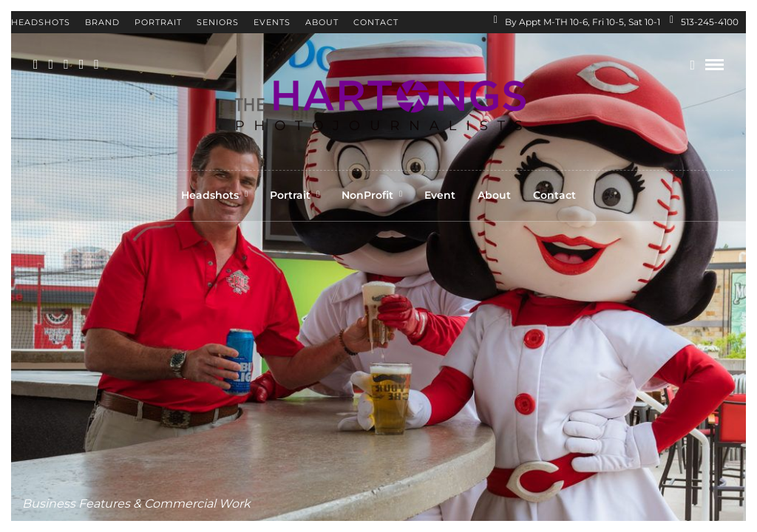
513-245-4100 (704, 22)
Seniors (218, 22)
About (322, 22)
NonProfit (367, 195)
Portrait (158, 22)
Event (440, 195)
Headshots (41, 22)
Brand (102, 22)
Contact (376, 22)
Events (272, 22)
